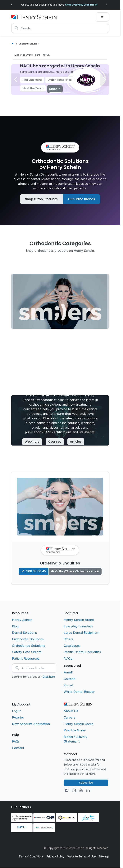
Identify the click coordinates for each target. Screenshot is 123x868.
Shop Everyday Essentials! (89, 5)
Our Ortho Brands (82, 199)
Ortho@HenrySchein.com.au (77, 571)
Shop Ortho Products (41, 199)
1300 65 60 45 (36, 571)
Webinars (32, 442)
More (54, 89)
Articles (76, 442)
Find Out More (32, 80)
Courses (55, 442)
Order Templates (60, 80)
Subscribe (86, 783)
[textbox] (60, 28)
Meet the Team (33, 88)
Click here (49, 677)
